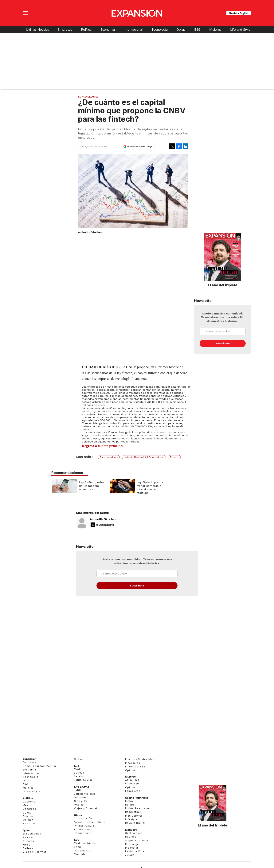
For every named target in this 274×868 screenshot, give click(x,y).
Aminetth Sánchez (103, 519)
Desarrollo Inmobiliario (90, 822)
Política (86, 30)
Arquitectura (82, 829)
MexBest (131, 830)
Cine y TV (81, 801)
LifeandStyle (32, 792)
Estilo (78, 790)
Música (79, 805)
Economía (108, 30)
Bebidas (131, 837)
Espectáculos (32, 834)
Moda (27, 845)
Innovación (133, 763)
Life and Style (240, 30)
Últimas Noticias (37, 30)
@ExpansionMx (105, 525)
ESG (197, 30)
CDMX (27, 813)
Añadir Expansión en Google (140, 146)
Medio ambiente (85, 843)
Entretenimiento (85, 794)
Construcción (83, 818)
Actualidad (132, 780)
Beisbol (130, 805)
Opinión (28, 820)
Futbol (129, 801)
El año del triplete (223, 285)
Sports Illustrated (137, 798)
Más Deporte (134, 816)
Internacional (133, 30)
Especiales (133, 791)
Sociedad (29, 824)
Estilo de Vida (135, 851)
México (28, 805)
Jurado (130, 855)
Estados (28, 816)
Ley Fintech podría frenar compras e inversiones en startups (178, 488)
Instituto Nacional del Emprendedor (144, 457)
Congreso (29, 809)
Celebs (79, 776)
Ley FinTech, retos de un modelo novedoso (120, 486)
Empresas (65, 30)
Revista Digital (239, 13)
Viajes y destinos (137, 840)
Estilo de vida (83, 780)
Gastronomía (134, 833)
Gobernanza (82, 851)
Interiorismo (82, 833)
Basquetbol (133, 812)
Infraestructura (84, 826)
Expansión (30, 759)
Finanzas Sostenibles (140, 759)
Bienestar (132, 848)
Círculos (28, 841)
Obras (181, 30)
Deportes (80, 797)
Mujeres (215, 30)
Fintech (174, 457)
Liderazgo (132, 784)
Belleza (28, 848)
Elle (76, 766)
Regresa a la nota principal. (103, 446)
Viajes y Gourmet (34, 852)
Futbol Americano (137, 808)
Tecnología (159, 30)
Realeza (28, 837)
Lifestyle (131, 819)
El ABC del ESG (135, 767)
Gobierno (29, 802)
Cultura (79, 759)
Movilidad (81, 854)
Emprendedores (88, 97)
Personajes (133, 844)
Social (78, 847)
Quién (27, 830)
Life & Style (82, 787)
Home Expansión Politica (40, 766)
